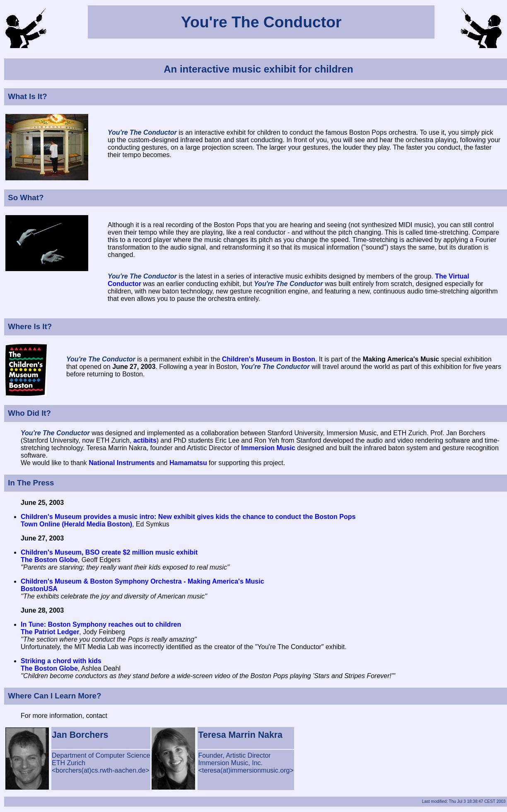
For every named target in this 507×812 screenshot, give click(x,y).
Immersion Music (268, 448)
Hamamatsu (188, 463)
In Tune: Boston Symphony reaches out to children (101, 624)
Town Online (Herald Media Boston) (76, 524)
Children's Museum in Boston (269, 359)
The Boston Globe (49, 560)
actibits (145, 440)
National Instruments (122, 463)
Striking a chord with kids (61, 661)
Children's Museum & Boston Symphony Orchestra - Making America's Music (142, 581)
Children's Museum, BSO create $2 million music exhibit (109, 552)
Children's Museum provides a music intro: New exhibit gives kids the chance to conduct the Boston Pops (188, 517)
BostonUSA (39, 589)
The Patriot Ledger (50, 632)
